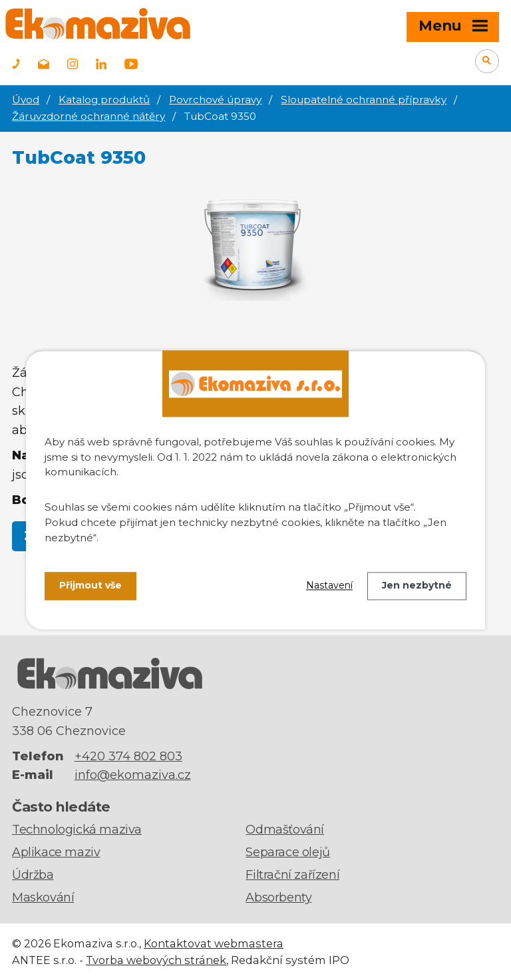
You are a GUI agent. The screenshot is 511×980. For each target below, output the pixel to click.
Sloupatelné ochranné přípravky (364, 100)
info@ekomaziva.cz (133, 775)
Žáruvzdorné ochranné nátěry (88, 116)
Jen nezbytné (417, 586)
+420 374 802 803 (128, 756)
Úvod (26, 100)
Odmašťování (285, 830)
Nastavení (329, 586)
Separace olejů (287, 852)
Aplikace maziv (56, 852)
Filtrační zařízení (292, 875)
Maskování (43, 897)
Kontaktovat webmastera (214, 943)
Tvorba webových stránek (156, 960)
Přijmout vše (90, 586)
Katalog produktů (104, 100)
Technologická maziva (77, 830)
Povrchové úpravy (215, 100)
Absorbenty (278, 897)
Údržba (33, 875)
